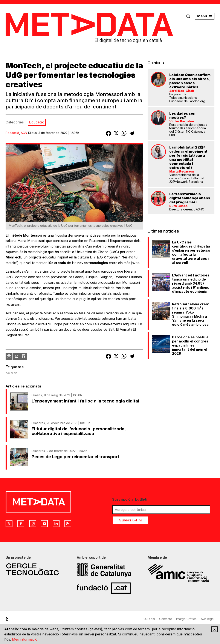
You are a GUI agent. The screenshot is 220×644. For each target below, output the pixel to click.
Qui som (149, 619)
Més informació (25, 639)
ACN (24, 133)
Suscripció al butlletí (130, 499)
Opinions (156, 63)
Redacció (12, 133)
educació (11, 373)
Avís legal (208, 619)
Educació (37, 122)
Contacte (166, 619)
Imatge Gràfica (187, 619)
